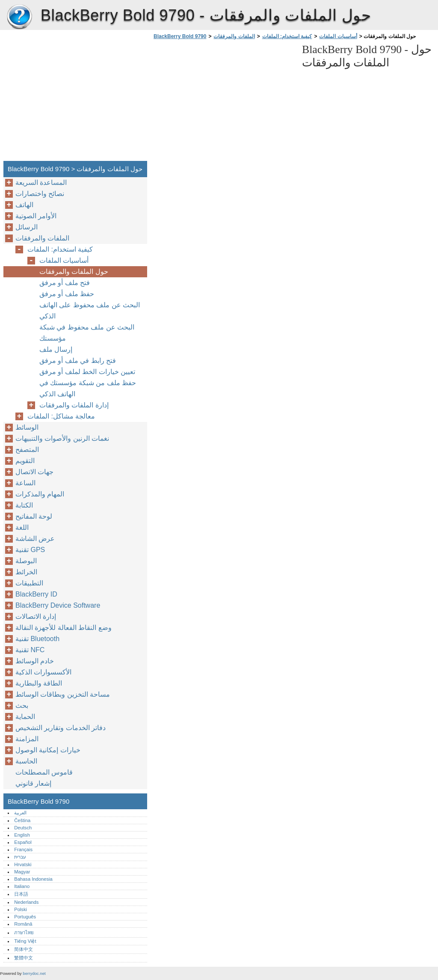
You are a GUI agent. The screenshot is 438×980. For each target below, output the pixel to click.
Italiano (22, 886)
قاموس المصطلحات (44, 772)
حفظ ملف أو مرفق (67, 294)
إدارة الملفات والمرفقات (74, 405)
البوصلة (26, 561)
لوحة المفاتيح (34, 516)
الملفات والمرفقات (234, 36)
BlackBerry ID (36, 594)
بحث (22, 705)
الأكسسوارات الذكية (43, 672)
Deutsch (23, 828)
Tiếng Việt (25, 941)
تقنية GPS (30, 550)
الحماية (25, 717)
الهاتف (24, 205)
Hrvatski (23, 864)
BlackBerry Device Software (58, 605)
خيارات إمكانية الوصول (48, 750)
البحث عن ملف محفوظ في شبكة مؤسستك (87, 333)
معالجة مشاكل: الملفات (61, 416)
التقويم (25, 461)
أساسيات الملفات (338, 36)
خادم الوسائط (35, 661)
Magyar (22, 872)
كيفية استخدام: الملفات (287, 36)
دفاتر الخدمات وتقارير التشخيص (61, 728)
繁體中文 (24, 958)
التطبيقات (29, 583)
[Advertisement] (223, 103)
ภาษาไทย (24, 932)
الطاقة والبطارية (39, 683)
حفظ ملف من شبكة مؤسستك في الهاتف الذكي (88, 388)
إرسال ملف (56, 349)
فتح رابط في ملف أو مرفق (78, 361)
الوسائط (27, 427)
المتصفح (27, 450)
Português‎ (25, 917)
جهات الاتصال (34, 472)
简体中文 (24, 949)
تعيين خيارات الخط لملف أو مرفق (87, 372)
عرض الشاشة (35, 539)
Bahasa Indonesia (33, 879)
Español (23, 842)
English (22, 835)
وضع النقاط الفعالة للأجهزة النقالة (64, 628)
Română (23, 924)
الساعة (25, 483)
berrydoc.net (34, 973)
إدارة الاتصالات (36, 616)
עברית (20, 857)
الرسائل (27, 227)
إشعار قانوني (33, 783)
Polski (21, 909)
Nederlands (26, 902)
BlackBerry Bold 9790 (19, 17)
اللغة (22, 527)
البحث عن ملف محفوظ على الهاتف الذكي (90, 310)
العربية (20, 813)
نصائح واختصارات (40, 194)
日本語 (21, 894)
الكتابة (24, 505)
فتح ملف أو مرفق (65, 283)
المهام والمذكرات (40, 494)
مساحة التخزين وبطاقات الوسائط (63, 694)
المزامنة (27, 739)
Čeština (22, 820)
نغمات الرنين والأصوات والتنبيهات (62, 438)
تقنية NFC (30, 650)
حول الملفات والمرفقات (74, 272)
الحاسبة (26, 761)
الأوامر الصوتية (36, 216)
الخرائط (26, 572)
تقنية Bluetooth (37, 639)
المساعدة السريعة (41, 183)
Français (23, 849)
